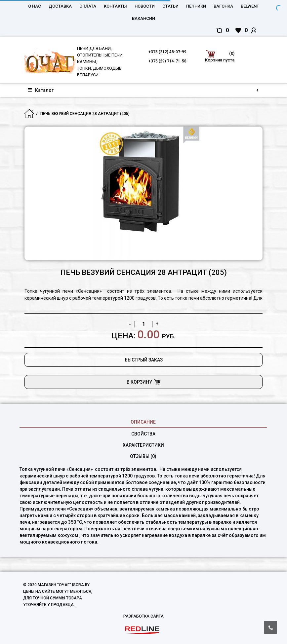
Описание (143, 422)
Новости (145, 6)
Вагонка (223, 6)
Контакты (115, 6)
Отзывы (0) (143, 456)
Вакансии (143, 18)
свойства (143, 434)
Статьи (170, 6)
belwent (250, 6)
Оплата (88, 6)
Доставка (60, 6)
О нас (35, 6)
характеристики (143, 445)
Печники (196, 6)
